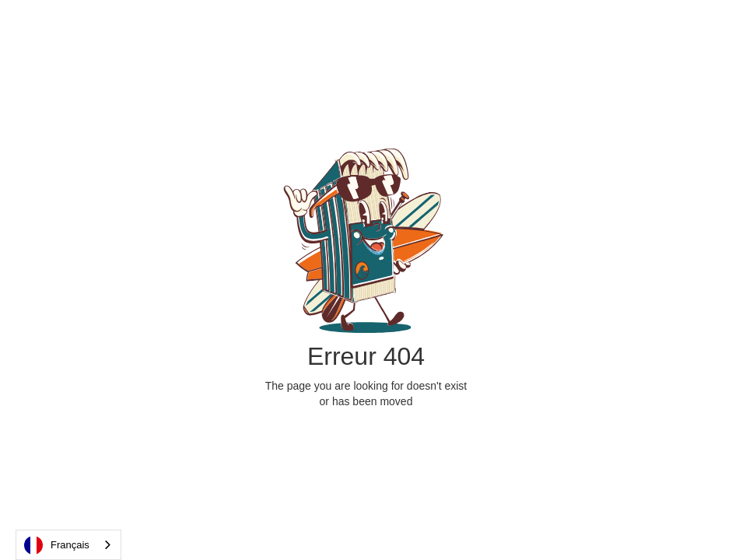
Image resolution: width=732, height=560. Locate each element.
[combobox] (68, 545)
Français (57, 545)
